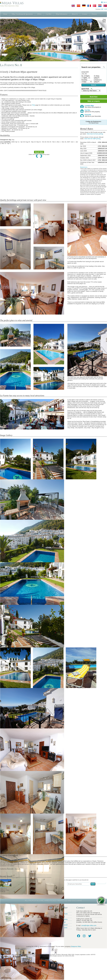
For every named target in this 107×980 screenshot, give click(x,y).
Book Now (39, 152)
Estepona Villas (76, 946)
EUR (106, 9)
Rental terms (84, 167)
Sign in (105, 2)
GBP (102, 9)
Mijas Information (62, 14)
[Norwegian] (105, 6)
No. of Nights (85, 76)
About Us (75, 14)
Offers (39, 14)
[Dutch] (100, 6)
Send (93, 884)
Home (5, 14)
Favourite (94, 115)
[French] (89, 6)
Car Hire (49, 14)
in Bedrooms (98, 80)
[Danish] (95, 6)
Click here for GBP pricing (92, 139)
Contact (85, 14)
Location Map (94, 106)
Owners (94, 14)
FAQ (33, 105)
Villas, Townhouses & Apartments (22, 14)
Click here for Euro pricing (95, 134)
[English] (73, 6)
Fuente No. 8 (6, 887)
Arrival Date (85, 72)
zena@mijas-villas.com (89, 925)
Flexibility (84, 80)
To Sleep (96, 76)
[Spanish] (79, 6)
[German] (84, 6)
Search (94, 85)
